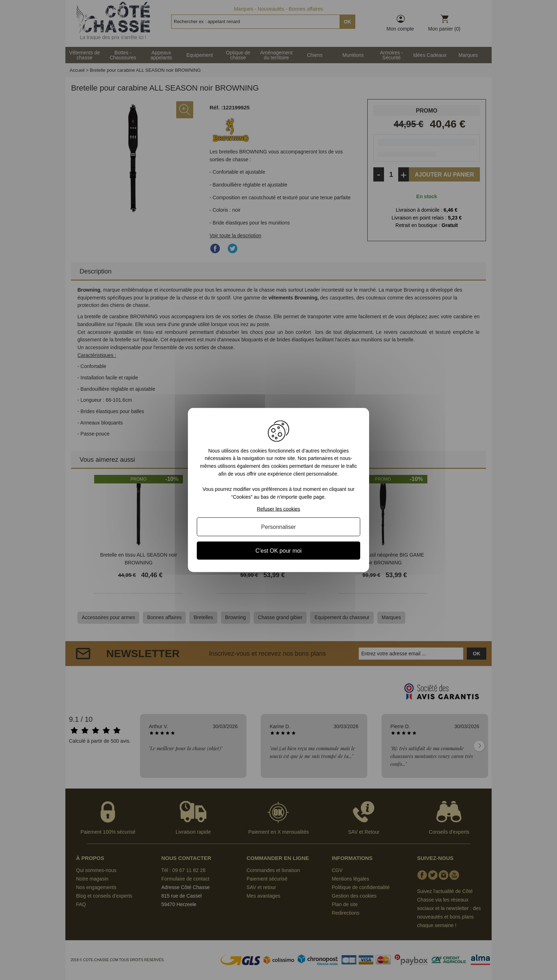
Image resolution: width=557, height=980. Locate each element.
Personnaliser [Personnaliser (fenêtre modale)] (278, 527)
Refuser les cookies (278, 509)
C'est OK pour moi (278, 551)
